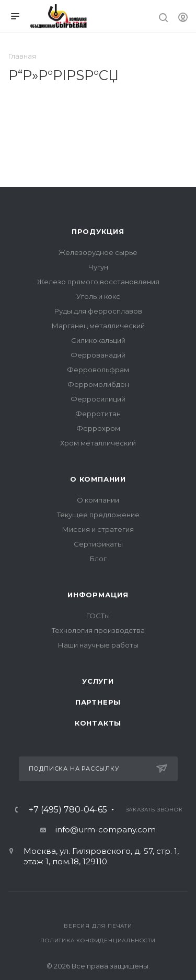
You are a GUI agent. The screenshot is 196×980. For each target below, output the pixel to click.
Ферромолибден (98, 384)
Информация (98, 595)
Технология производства (98, 630)
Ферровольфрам (98, 370)
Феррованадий (98, 355)
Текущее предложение (98, 515)
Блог (98, 559)
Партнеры (98, 702)
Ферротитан (98, 414)
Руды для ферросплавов (98, 311)
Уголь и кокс (98, 296)
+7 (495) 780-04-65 (68, 810)
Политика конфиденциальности (98, 940)
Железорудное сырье (98, 252)
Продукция (98, 231)
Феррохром (98, 428)
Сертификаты (98, 544)
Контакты (98, 723)
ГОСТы (98, 616)
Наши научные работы (98, 645)
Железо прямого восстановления (98, 282)
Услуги (98, 681)
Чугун (98, 267)
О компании (98, 479)
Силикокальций (98, 340)
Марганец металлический (98, 326)
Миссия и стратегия (98, 529)
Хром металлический (98, 443)
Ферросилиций (98, 399)
